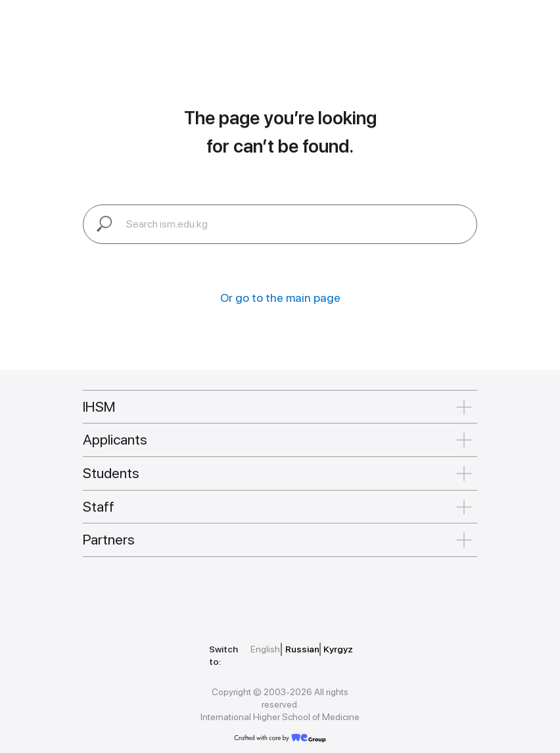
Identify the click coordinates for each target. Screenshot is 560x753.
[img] (142, 593)
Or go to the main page (280, 298)
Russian (302, 649)
